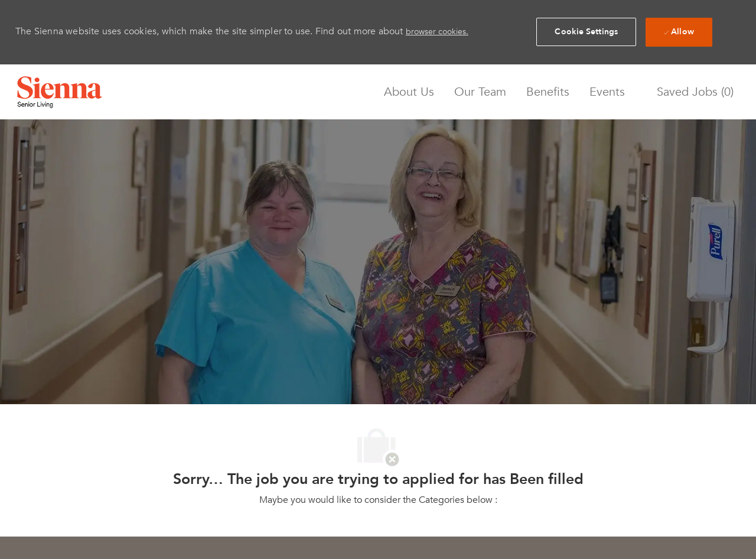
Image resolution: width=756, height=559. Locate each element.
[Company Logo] (60, 92)
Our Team (480, 92)
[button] (586, 32)
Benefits (548, 92)
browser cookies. (437, 32)
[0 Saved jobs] (692, 92)
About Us (409, 92)
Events (607, 92)
